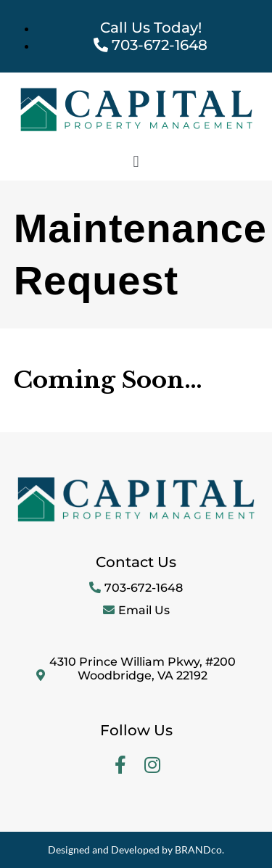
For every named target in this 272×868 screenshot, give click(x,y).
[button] (136, 161)
